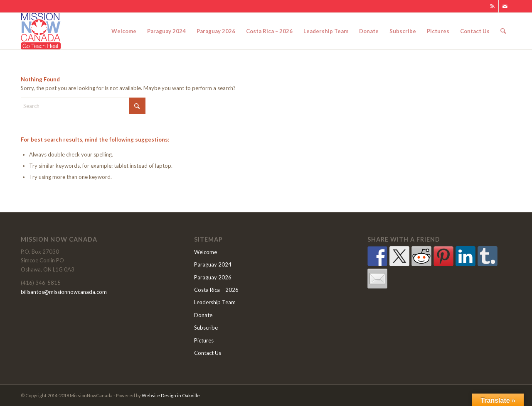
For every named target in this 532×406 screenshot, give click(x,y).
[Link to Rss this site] (492, 6)
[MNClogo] (41, 31)
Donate (203, 315)
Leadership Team (215, 302)
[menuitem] (124, 31)
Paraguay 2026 (213, 277)
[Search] (503, 31)
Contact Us (208, 353)
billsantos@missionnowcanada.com (64, 292)
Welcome (206, 252)
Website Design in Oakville (171, 395)
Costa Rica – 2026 (216, 290)
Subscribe (206, 328)
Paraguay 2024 (213, 264)
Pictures (204, 340)
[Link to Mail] (505, 6)
